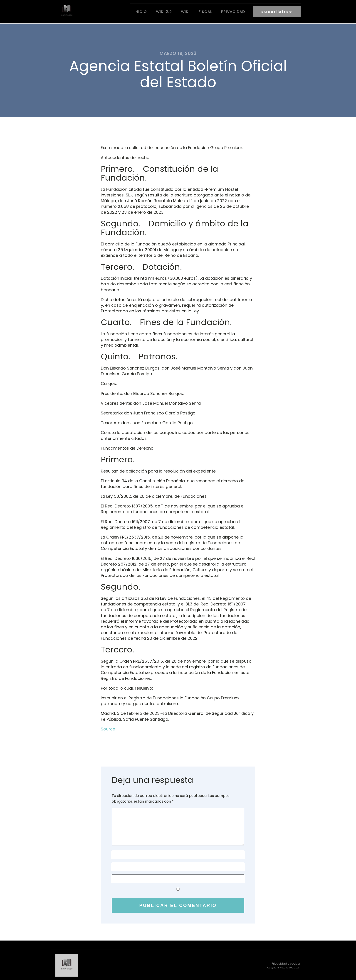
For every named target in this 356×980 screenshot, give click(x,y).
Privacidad (233, 11)
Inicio (141, 11)
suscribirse (277, 11)
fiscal (205, 11)
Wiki (185, 11)
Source (108, 728)
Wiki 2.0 (164, 11)
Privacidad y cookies (286, 963)
